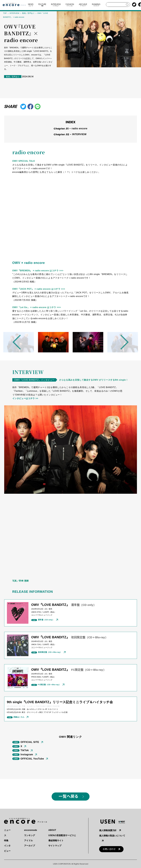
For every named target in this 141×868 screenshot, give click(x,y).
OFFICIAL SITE (30, 742)
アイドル (28, 841)
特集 (6, 841)
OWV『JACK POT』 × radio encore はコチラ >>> (39, 289)
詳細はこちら (19, 717)
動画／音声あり (28, 13)
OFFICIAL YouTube (32, 759)
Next (121, 342)
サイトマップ (55, 846)
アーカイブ (30, 846)
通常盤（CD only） (46, 620)
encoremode (31, 830)
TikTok (25, 750)
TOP (5, 13)
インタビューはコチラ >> (25, 398)
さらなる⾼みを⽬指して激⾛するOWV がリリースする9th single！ (94, 380)
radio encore (79, 128)
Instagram (27, 755)
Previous (20, 342)
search (127, 4)
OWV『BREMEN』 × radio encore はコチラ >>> (38, 271)
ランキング (30, 835)
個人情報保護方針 (108, 830)
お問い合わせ (109, 849)
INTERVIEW (14, 13)
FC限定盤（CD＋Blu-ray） (49, 685)
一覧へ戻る (68, 796)
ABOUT (52, 830)
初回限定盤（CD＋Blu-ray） (50, 652)
